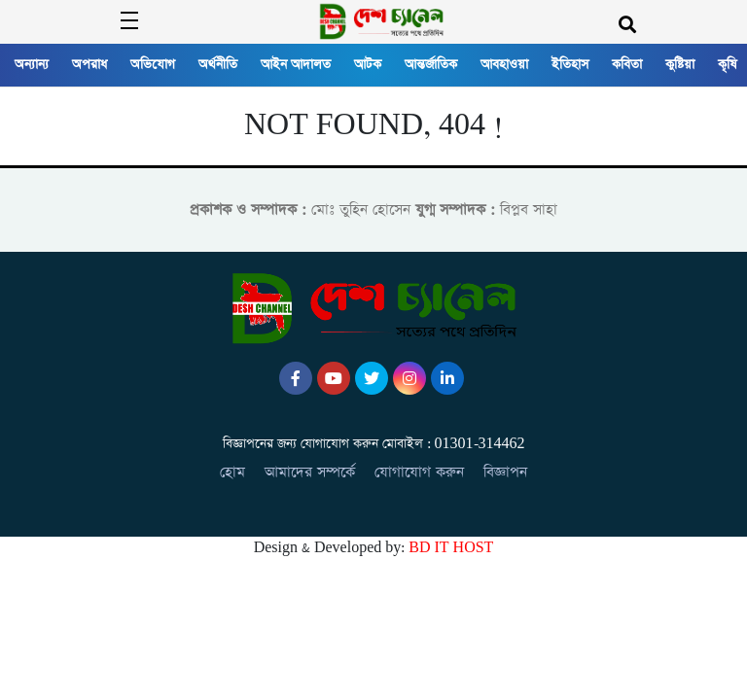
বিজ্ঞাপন (505, 472)
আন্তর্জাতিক (431, 65)
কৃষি (727, 65)
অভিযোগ (153, 65)
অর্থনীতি (218, 65)
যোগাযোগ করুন (419, 472)
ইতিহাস (570, 65)
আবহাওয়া (504, 65)
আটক (368, 65)
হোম (232, 472)
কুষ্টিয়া (680, 65)
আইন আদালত (296, 65)
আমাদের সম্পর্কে (310, 472)
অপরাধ (89, 65)
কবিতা (627, 65)
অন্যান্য (32, 65)
